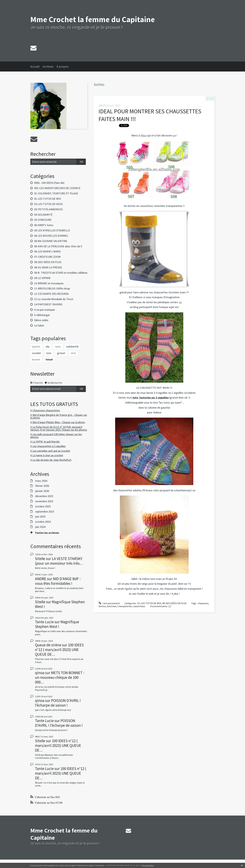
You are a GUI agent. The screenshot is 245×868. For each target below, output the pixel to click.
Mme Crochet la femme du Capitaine (93, 19)
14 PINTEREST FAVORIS (48, 304)
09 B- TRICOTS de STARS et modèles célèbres (61, 273)
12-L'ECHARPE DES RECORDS (51, 294)
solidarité (72, 346)
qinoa (40, 673)
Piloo (144, 135)
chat (73, 353)
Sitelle (40, 559)
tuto (49, 353)
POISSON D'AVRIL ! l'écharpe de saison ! (58, 703)
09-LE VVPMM (42, 278)
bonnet (36, 359)
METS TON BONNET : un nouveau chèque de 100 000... (60, 677)
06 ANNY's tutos (44, 225)
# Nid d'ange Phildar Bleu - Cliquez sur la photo (58, 422)
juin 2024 (40, 527)
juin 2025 (40, 517)
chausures (203, 603)
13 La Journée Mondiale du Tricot (54, 299)
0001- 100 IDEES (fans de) (49, 183)
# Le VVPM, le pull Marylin (45, 442)
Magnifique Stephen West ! (60, 604)
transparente (125, 606)
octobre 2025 (43, 506)
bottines (112, 606)
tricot (49, 359)
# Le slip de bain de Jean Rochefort (51, 460)
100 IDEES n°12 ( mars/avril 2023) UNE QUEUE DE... (59, 650)
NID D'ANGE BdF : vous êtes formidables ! (58, 581)
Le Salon (39, 325)
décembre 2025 (44, 496)
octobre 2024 (43, 522)
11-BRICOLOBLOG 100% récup (52, 288)
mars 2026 (41, 481)
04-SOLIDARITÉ (43, 215)
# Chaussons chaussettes (45, 410)
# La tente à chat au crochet (47, 455)
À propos (62, 66)
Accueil (35, 66)
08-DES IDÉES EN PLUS (48, 262)
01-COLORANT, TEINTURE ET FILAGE (56, 193)
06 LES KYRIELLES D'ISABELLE (52, 230)
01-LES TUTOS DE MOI (48, 199)
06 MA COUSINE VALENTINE (51, 241)
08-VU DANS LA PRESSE (48, 267)
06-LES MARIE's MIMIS (47, 251)
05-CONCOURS (43, 220)
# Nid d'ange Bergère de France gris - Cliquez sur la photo (59, 416)
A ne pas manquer (45, 310)
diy (48, 346)
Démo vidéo (41, 320)
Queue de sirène (48, 645)
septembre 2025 (45, 512)
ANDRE (41, 579)
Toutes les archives (47, 533)
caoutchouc (139, 606)
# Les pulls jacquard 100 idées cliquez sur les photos (56, 436)
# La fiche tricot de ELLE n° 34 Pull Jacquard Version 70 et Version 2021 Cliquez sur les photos (59, 428)
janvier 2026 (42, 491)
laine (58, 346)
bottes (102, 606)
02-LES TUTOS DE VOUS (48, 204)
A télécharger (42, 315)
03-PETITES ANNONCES (48, 209)
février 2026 (42, 486)
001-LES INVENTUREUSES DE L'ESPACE (57, 188)
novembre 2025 (44, 501)
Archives (48, 66)
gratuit (61, 353)
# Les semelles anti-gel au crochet (50, 451)
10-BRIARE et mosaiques (49, 283)
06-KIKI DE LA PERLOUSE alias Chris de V (58, 246)
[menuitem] (36, 67)
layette (36, 346)
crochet (36, 353)
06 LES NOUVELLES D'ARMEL (51, 236)
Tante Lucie (44, 622)
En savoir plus (148, 865)
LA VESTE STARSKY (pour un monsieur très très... (59, 561)
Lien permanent (109, 603)
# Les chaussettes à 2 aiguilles (48, 446)
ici (180, 302)
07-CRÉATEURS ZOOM (47, 257)
